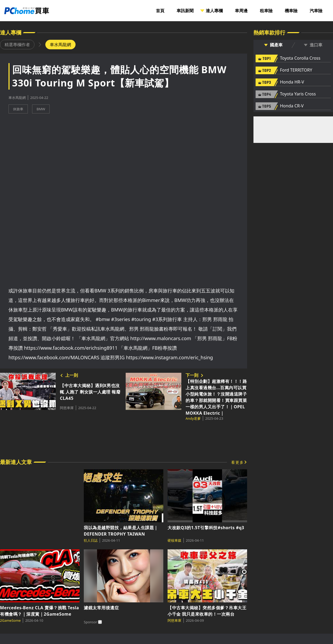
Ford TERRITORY (296, 70)
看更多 (238, 462)
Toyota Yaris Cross (298, 94)
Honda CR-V (292, 106)
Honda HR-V (292, 82)
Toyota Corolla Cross (300, 58)
